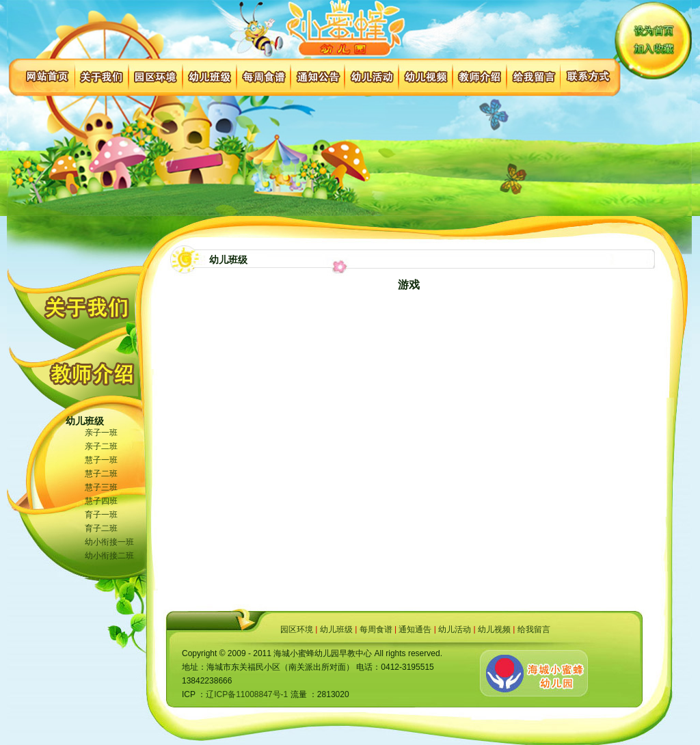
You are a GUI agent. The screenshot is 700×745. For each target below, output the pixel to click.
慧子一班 (101, 460)
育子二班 (101, 528)
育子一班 (101, 515)
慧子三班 (101, 487)
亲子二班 (101, 446)
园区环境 (297, 629)
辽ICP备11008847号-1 (247, 694)
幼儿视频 (494, 629)
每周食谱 (376, 629)
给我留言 (534, 629)
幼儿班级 (336, 629)
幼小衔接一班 (109, 542)
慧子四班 (101, 501)
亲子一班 (101, 433)
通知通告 (415, 629)
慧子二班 (101, 474)
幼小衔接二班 (109, 556)
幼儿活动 (455, 629)
